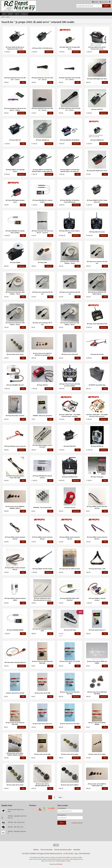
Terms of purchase (46, 850)
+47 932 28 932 (68, 854)
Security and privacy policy (63, 850)
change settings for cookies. (63, 861)
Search (106, 6)
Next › (60, 797)
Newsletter (77, 850)
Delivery (36, 850)
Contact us (24, 14)
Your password (62, 815)
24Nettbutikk (59, 864)
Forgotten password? (77, 823)
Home (4, 14)
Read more (52, 861)
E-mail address (62, 808)
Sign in (17, 14)
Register (10, 14)
